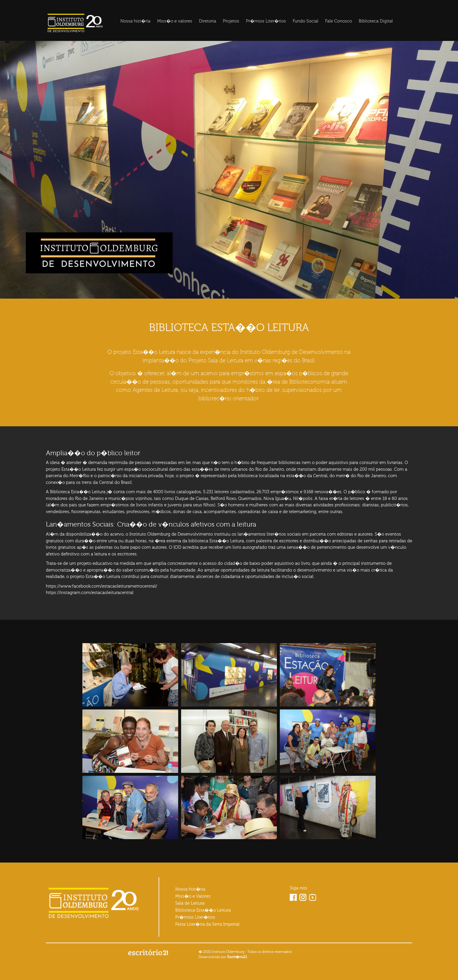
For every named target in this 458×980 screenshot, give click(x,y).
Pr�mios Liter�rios (266, 21)
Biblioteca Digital (376, 21)
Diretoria (208, 21)
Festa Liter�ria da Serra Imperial (207, 924)
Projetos (231, 21)
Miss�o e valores (175, 21)
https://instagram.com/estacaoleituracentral (90, 593)
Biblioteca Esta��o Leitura (203, 910)
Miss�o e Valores (193, 896)
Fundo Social (306, 21)
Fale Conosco (339, 21)
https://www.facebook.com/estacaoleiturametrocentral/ (102, 586)
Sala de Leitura (190, 903)
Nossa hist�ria (135, 21)
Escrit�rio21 (237, 957)
